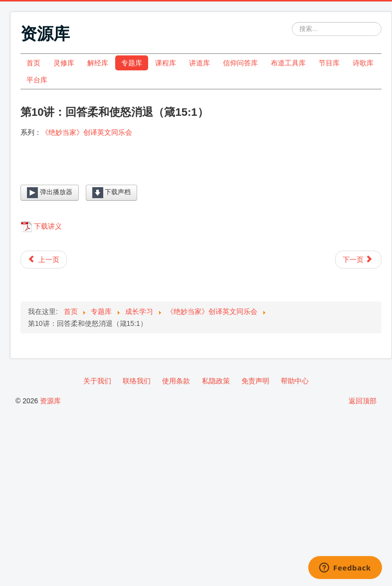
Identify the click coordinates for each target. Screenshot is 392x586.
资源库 (50, 401)
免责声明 (255, 381)
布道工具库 (288, 63)
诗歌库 (363, 63)
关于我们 (97, 381)
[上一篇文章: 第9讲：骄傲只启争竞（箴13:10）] (44, 260)
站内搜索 (292, 22)
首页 (33, 63)
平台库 (37, 80)
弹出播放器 (50, 193)
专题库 (132, 63)
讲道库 (199, 63)
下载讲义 (48, 226)
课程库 (166, 63)
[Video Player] (201, 169)
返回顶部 (363, 401)
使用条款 (176, 381)
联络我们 (137, 381)
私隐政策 (216, 381)
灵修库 (64, 63)
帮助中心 (295, 381)
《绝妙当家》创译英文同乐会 (87, 132)
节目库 (329, 63)
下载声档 (112, 193)
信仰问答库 (240, 63)
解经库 (98, 63)
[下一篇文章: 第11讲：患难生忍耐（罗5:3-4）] (358, 260)
